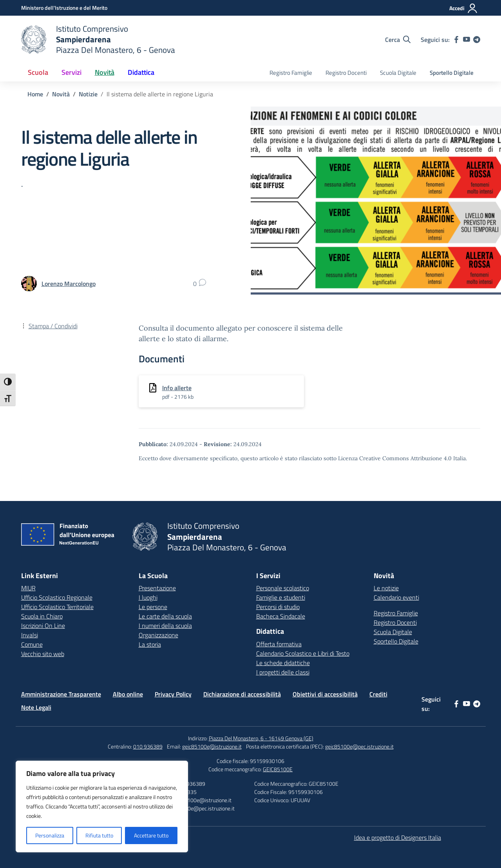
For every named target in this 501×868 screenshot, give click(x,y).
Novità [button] (105, 72)
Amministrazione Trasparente (61, 694)
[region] (102, 807)
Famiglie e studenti (281, 597)
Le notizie (386, 588)
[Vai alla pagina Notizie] (88, 94)
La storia (150, 644)
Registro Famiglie (291, 73)
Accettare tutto (151, 835)
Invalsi (30, 635)
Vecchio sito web (43, 654)
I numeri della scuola (165, 626)
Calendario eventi (396, 597)
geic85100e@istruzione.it (212, 746)
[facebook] (456, 40)
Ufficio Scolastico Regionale (57, 597)
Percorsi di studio (278, 607)
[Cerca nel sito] (398, 40)
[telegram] (477, 40)
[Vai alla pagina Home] (35, 94)
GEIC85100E (278, 769)
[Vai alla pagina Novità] (61, 94)
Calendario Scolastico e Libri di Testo (303, 653)
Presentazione (157, 588)
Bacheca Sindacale (281, 616)
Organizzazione (158, 635)
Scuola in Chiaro (42, 616)
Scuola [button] (38, 72)
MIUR (28, 588)
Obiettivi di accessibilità (325, 694)
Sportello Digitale (452, 73)
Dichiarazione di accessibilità (242, 694)
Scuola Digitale (398, 73)
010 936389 (148, 746)
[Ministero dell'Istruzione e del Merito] (64, 8)
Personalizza (50, 835)
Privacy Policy (173, 694)
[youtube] (467, 40)
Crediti (378, 694)
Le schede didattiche (283, 663)
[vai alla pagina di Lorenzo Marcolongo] (69, 284)
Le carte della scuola (165, 616)
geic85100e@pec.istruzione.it (359, 746)
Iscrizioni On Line (43, 626)
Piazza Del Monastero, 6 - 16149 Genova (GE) (261, 738)
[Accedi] (464, 8)
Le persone (153, 607)
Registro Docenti (346, 73)
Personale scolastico (283, 588)
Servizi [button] (71, 72)
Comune (32, 644)
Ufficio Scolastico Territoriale (57, 607)
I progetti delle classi (283, 672)
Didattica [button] (141, 72)
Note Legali (36, 707)
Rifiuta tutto (99, 835)
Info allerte (177, 388)
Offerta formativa (279, 644)
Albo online (128, 694)
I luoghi (148, 597)
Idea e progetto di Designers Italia (398, 837)
